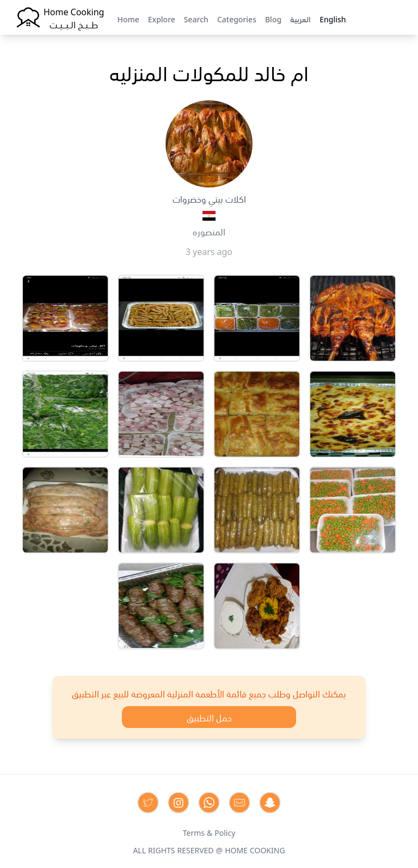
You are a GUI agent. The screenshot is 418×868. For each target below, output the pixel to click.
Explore (162, 19)
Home (128, 19)
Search (196, 19)
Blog (273, 19)
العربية (300, 19)
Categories (237, 19)
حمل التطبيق (209, 717)
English (333, 19)
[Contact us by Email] (239, 803)
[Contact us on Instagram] (179, 803)
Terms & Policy (209, 832)
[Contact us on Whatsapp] (209, 803)
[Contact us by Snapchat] (270, 803)
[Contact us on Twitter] (148, 803)
